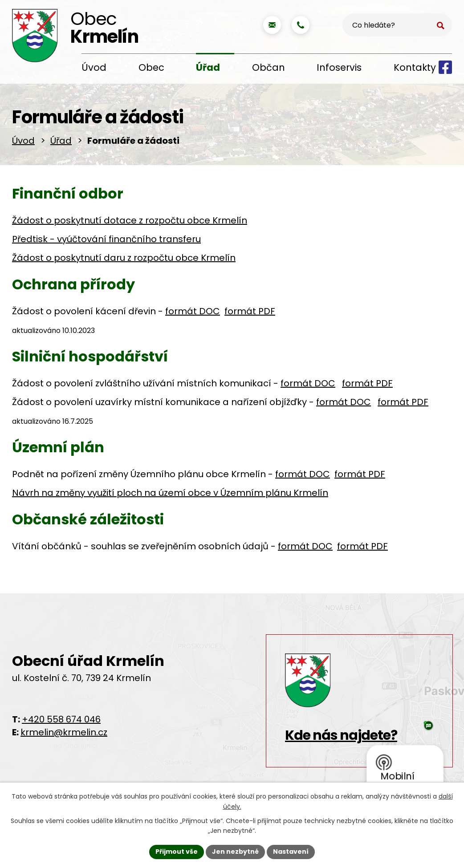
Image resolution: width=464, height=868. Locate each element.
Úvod (94, 67)
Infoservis (339, 67)
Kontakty (415, 67)
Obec (151, 67)
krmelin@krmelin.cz (64, 732)
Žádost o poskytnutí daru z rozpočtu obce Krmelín (124, 258)
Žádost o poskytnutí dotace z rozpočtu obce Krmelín (130, 220)
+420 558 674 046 (61, 719)
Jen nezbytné (235, 852)
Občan (269, 67)
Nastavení (291, 852)
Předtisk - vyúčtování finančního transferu (106, 239)
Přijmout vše (177, 852)
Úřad (208, 67)
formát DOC (193, 311)
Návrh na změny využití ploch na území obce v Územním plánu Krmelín (170, 493)
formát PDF (250, 311)
